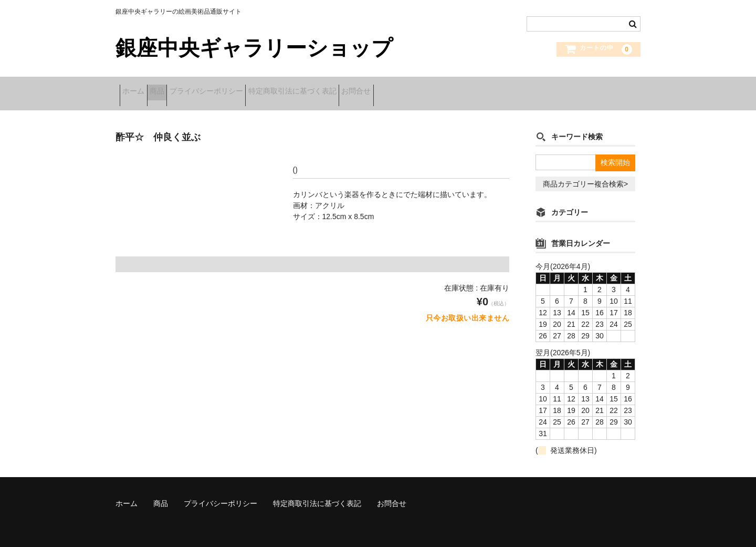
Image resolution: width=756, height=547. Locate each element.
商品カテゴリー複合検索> (585, 172)
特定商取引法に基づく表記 (345, 88)
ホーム (138, 88)
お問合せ (426, 88)
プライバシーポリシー (243, 88)
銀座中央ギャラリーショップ (254, 48)
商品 (177, 88)
